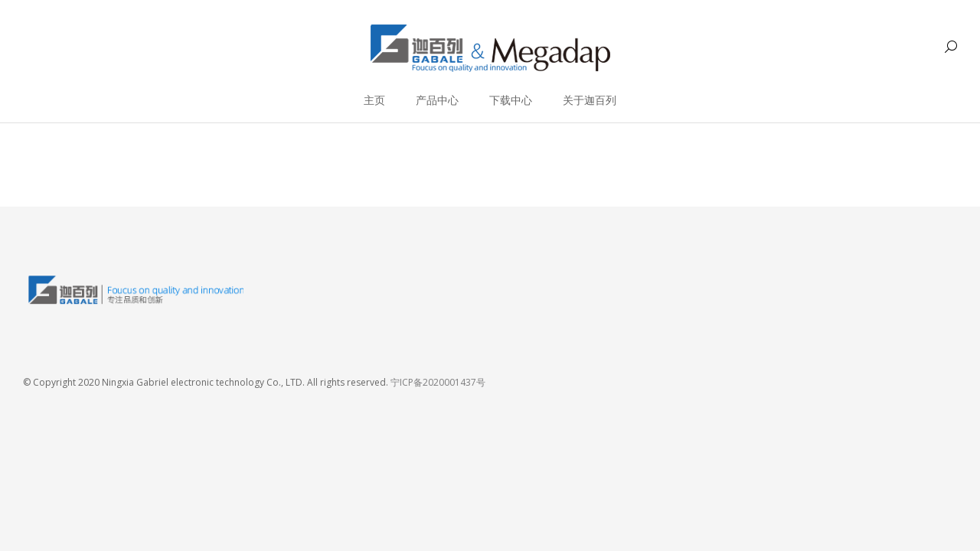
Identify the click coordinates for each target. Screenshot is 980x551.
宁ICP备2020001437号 (438, 382)
